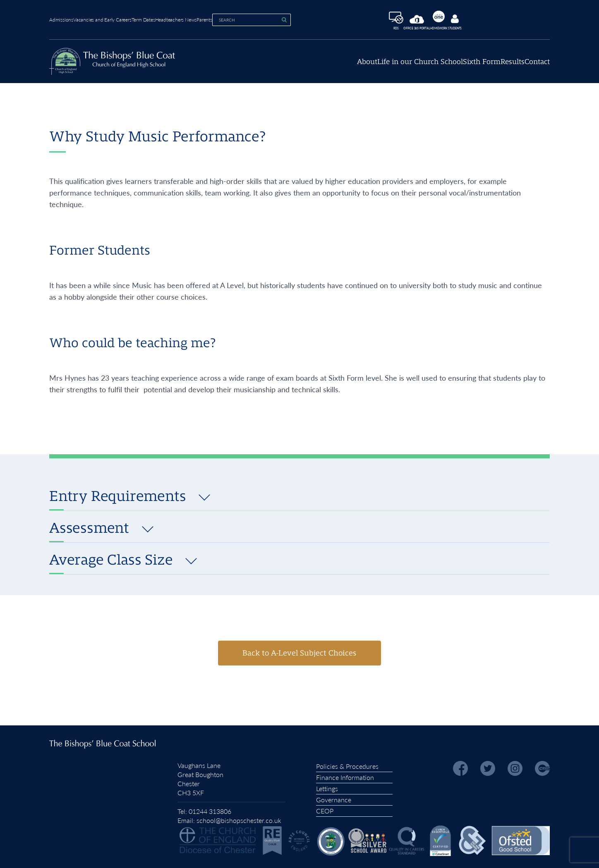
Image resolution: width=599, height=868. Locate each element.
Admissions (61, 18)
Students (500, 21)
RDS (413, 20)
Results (498, 66)
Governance (334, 797)
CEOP (325, 808)
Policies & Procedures (347, 764)
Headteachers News (213, 18)
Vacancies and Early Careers (115, 18)
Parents (254, 18)
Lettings (327, 786)
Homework (474, 19)
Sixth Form (453, 66)
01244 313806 (210, 809)
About (309, 66)
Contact (537, 66)
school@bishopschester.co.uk (239, 818)
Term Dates (168, 18)
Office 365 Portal (443, 21)
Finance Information (345, 775)
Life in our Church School (377, 66)
